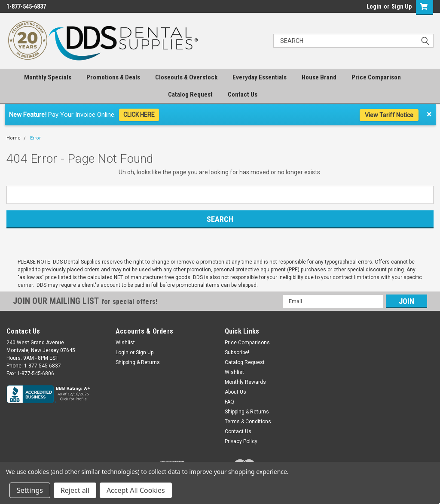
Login (374, 6)
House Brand (319, 77)
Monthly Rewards (245, 382)
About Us (235, 392)
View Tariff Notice (389, 115)
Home (14, 138)
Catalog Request (190, 94)
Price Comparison (376, 77)
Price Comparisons (247, 343)
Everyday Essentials (260, 77)
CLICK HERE (139, 115)
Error (35, 138)
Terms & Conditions (248, 422)
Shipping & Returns (138, 362)
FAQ (229, 402)
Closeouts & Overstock (186, 77)
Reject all (75, 490)
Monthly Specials (48, 77)
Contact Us (243, 94)
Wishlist (125, 343)
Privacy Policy (241, 441)
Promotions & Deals (113, 77)
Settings (30, 490)
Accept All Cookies (136, 490)
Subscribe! (237, 352)
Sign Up (402, 6)
